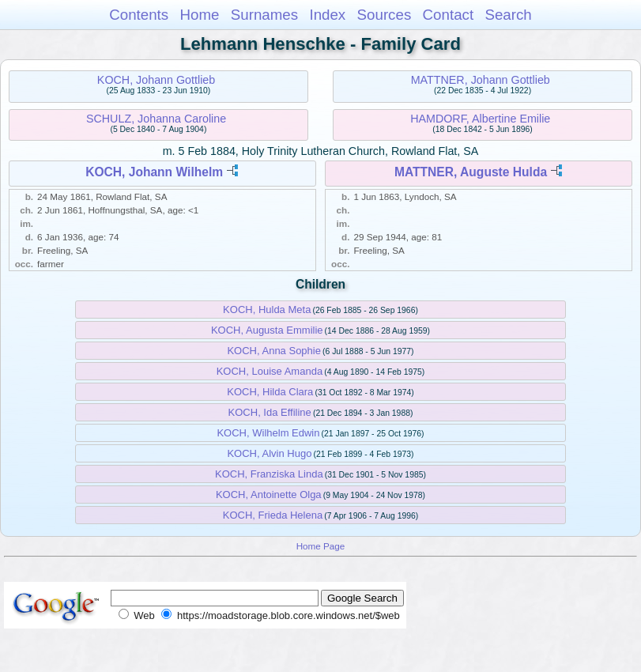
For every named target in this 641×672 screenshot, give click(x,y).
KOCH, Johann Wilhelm (154, 172)
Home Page (321, 546)
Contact (449, 15)
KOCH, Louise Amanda (270, 371)
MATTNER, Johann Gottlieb (481, 80)
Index (327, 15)
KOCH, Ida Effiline (270, 412)
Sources (385, 15)
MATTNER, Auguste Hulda (471, 172)
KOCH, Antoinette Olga (269, 495)
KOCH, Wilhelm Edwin (268, 433)
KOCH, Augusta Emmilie (267, 330)
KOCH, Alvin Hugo (269, 453)
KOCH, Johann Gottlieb (156, 80)
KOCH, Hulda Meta (267, 310)
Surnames (264, 15)
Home (199, 15)
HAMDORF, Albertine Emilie (480, 119)
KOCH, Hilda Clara (270, 392)
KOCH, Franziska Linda (269, 474)
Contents (139, 15)
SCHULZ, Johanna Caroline (156, 119)
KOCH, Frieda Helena (273, 515)
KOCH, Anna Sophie (274, 351)
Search (508, 15)
